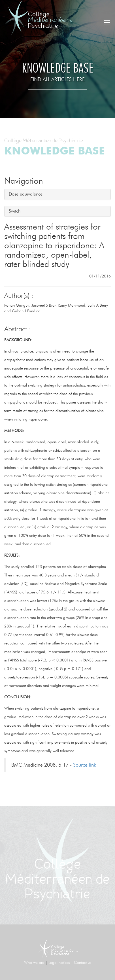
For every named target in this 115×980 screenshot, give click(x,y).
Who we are (34, 963)
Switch (15, 211)
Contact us (83, 963)
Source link (85, 765)
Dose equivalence (26, 194)
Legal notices (59, 963)
